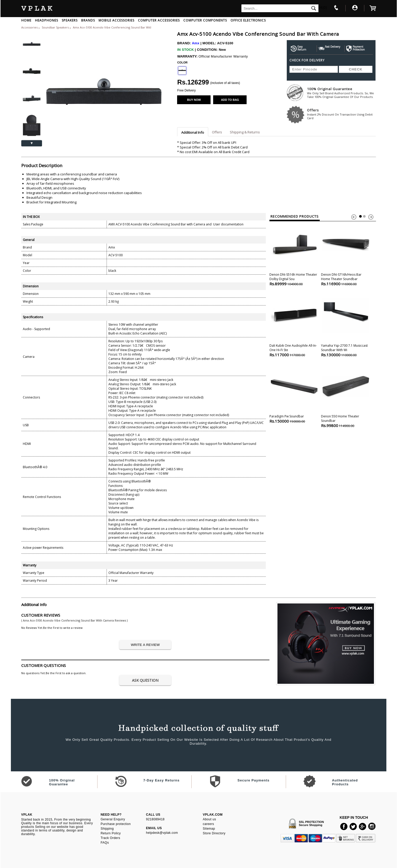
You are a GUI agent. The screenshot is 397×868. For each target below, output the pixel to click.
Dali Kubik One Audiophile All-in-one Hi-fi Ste (294, 325)
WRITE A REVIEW (145, 645)
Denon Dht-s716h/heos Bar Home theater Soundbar (346, 254)
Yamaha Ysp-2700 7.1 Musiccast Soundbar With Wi (346, 325)
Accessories (29, 27)
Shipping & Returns (245, 132)
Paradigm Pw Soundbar (294, 393)
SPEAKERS (70, 20)
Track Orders (110, 838)
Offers (341, 114)
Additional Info (193, 132)
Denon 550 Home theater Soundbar (346, 396)
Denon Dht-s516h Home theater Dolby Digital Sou (294, 254)
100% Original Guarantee (341, 93)
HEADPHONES (47, 20)
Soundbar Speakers (56, 27)
